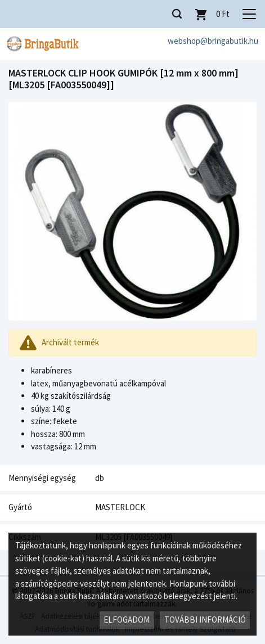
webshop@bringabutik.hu (213, 41)
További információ (205, 620)
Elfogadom (127, 620)
